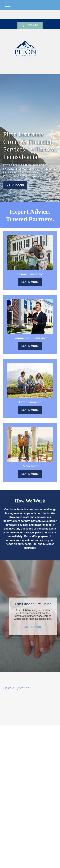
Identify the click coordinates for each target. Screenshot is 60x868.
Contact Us (30, 25)
